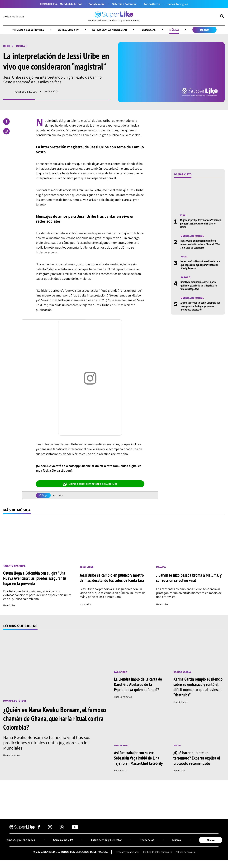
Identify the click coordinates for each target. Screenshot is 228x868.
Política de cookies (187, 852)
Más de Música (17, 510)
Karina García (152, 4)
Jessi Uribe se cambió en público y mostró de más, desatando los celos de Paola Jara (113, 578)
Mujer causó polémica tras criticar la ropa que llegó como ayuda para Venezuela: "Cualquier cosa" (199, 265)
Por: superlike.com (26, 92)
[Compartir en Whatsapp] (6, 131)
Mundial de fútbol (70, 4)
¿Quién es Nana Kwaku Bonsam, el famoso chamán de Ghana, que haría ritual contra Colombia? (48, 719)
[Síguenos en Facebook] (39, 829)
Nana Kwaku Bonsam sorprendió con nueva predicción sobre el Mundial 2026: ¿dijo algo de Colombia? (199, 244)
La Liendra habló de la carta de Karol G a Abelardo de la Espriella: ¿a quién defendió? (139, 685)
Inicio (7, 46)
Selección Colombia (124, 4)
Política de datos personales (158, 852)
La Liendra (121, 672)
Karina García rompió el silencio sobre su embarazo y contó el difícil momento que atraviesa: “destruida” (199, 687)
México (207, 30)
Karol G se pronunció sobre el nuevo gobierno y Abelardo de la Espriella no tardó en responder (200, 285)
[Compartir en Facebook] (6, 122)
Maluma (161, 567)
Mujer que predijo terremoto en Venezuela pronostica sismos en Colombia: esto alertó (196, 224)
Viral (183, 215)
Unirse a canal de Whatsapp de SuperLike (90, 484)
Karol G (185, 277)
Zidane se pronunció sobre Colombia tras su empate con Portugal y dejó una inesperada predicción (200, 306)
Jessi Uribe (58, 496)
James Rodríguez (178, 4)
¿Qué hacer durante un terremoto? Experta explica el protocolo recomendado (197, 758)
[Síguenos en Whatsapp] (62, 829)
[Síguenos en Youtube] (75, 829)
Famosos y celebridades (26, 30)
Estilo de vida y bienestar (110, 30)
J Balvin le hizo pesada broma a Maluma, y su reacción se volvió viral (190, 578)
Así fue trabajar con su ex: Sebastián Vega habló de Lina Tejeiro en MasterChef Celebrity (139, 758)
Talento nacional (15, 566)
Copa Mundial (97, 4)
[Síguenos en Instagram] (50, 829)
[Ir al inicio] (114, 17)
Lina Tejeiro (122, 746)
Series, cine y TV (67, 30)
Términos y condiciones (126, 852)
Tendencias (150, 30)
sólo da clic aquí (61, 471)
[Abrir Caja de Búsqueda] (222, 17)
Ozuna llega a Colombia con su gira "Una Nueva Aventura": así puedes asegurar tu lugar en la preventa (36, 579)
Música (176, 30)
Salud (177, 746)
